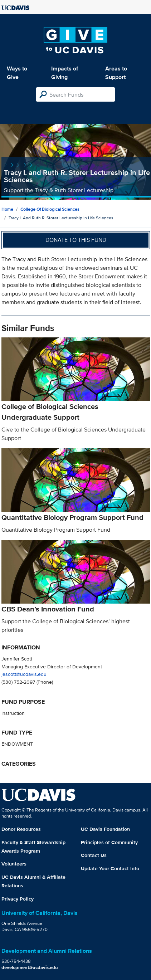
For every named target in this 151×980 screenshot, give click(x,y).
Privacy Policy (18, 899)
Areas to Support (116, 73)
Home (7, 209)
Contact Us (94, 855)
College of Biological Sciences (50, 209)
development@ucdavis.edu (30, 967)
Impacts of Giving (65, 73)
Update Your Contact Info (110, 868)
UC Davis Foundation (105, 829)
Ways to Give (17, 73)
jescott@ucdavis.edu (24, 674)
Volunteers (14, 864)
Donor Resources (21, 829)
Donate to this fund (76, 240)
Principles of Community (109, 842)
